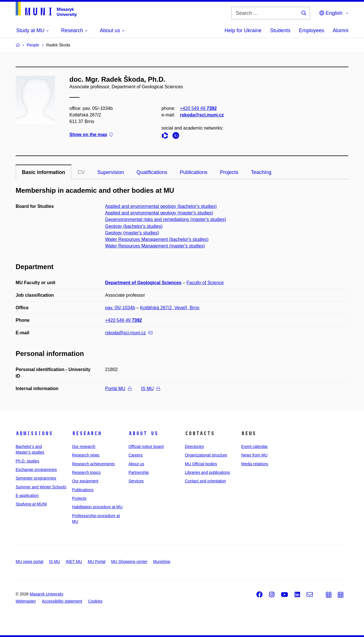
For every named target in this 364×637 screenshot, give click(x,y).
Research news (86, 455)
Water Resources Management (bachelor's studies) (157, 239)
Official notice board (146, 446)
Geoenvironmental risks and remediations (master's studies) (166, 219)
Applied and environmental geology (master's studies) (159, 213)
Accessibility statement (62, 601)
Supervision (111, 172)
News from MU (254, 455)
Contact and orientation (205, 481)
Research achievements (93, 464)
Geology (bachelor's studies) (134, 226)
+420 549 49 (198, 108)
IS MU (150, 389)
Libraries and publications (207, 472)
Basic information (44, 172)
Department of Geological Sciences (143, 283)
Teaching (261, 172)
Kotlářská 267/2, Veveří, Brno (170, 308)
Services (136, 481)
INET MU (74, 562)
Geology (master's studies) (132, 233)
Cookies (95, 601)
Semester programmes (36, 478)
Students (280, 30)
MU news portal (29, 562)
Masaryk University (46, 594)
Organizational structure (206, 455)
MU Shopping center (129, 562)
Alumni (341, 30)
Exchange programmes (36, 470)
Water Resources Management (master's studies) (155, 246)
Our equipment (85, 481)
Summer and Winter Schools (41, 487)
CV (81, 172)
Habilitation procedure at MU (97, 507)
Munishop (162, 562)
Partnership (139, 472)
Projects (229, 172)
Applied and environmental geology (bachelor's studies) (161, 206)
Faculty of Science (205, 283)
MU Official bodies (201, 464)
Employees (312, 30)
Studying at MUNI (31, 504)
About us (143, 433)
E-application (27, 495)
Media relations (255, 464)
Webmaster (26, 601)
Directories (194, 446)
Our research (84, 446)
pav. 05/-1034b (120, 308)
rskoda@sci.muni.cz (202, 115)
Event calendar (254, 446)
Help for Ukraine (243, 30)
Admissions (34, 433)
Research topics (86, 472)
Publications (194, 172)
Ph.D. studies (27, 461)
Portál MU (118, 389)
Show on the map (91, 135)
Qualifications (152, 172)
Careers (136, 455)
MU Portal (96, 562)
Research (87, 433)
